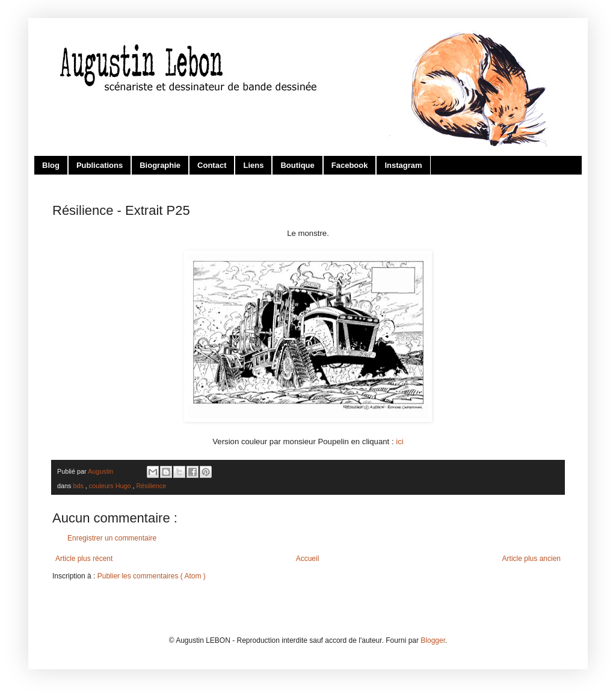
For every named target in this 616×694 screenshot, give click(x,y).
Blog (51, 165)
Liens (253, 165)
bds (79, 486)
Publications (100, 165)
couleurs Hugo (111, 486)
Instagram (403, 165)
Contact (212, 165)
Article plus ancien (531, 559)
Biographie (160, 165)
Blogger (433, 640)
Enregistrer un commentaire (112, 538)
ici (399, 441)
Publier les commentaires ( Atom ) (152, 576)
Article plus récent (84, 559)
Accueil (308, 559)
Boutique (297, 165)
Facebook (350, 165)
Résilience (151, 486)
